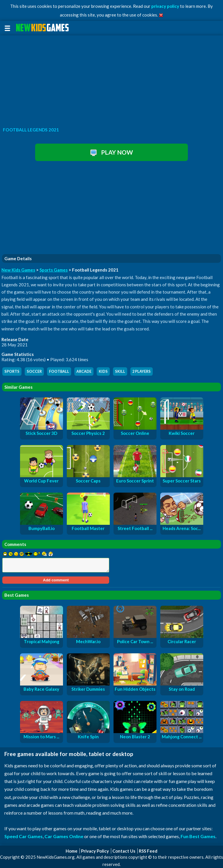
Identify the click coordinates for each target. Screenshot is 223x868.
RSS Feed (148, 851)
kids (103, 371)
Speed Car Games (24, 836)
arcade (84, 371)
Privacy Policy (95, 851)
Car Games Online (64, 836)
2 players (142, 371)
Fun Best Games (198, 836)
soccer (34, 371)
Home (72, 851)
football (59, 371)
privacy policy (165, 6)
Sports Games (54, 270)
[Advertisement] (111, 79)
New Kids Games (18, 270)
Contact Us (124, 851)
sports (12, 371)
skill (120, 371)
